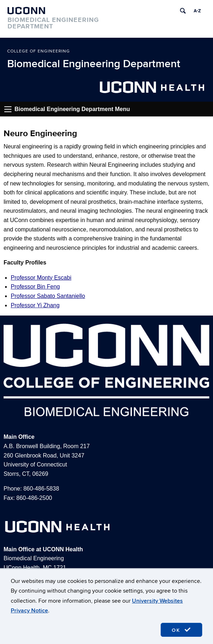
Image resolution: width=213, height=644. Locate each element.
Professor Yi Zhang (35, 305)
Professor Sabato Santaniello (48, 296)
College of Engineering (39, 51)
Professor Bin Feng (35, 287)
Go (8, 109)
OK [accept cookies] (181, 630)
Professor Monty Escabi (41, 278)
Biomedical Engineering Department (94, 64)
